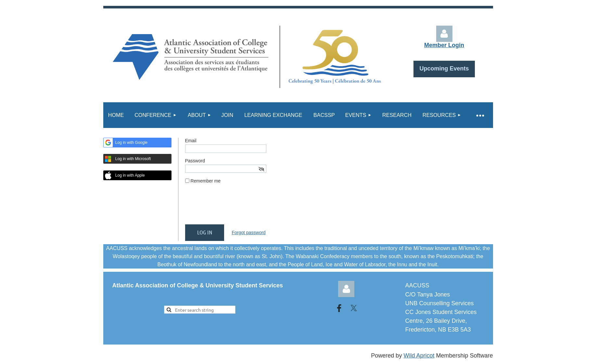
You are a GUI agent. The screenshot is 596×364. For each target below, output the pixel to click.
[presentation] (235, 207)
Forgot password (248, 232)
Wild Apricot (419, 356)
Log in (444, 34)
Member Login (444, 45)
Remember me (205, 181)
